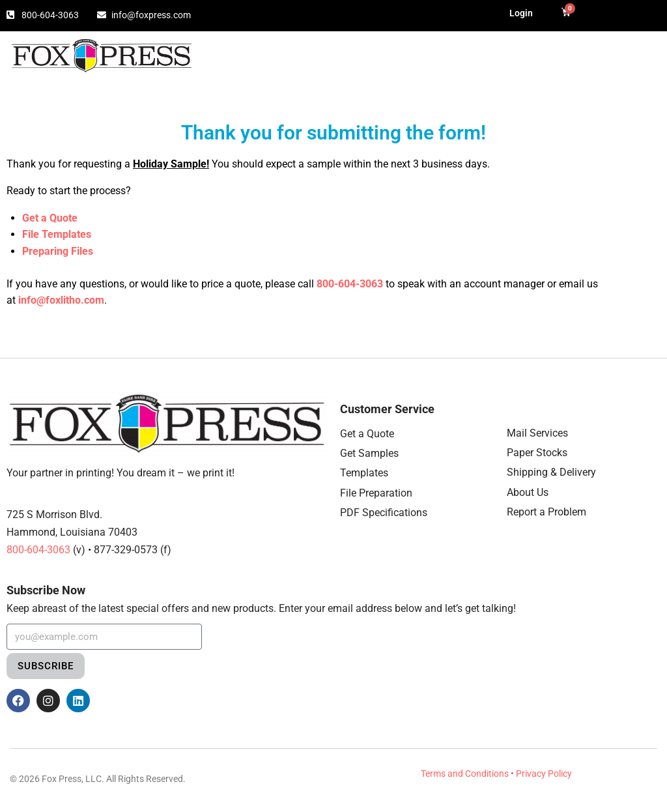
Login (521, 13)
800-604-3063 (350, 284)
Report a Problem (546, 512)
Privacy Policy (544, 774)
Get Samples (369, 453)
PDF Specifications (384, 513)
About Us (528, 492)
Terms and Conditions (465, 774)
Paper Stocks (537, 453)
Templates (364, 473)
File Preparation (376, 493)
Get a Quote (367, 434)
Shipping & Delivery (551, 472)
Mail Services (537, 433)
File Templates (57, 234)
